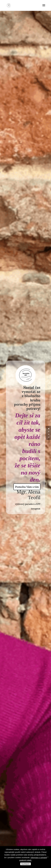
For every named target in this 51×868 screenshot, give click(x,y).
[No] (48, 857)
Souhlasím (26, 864)
